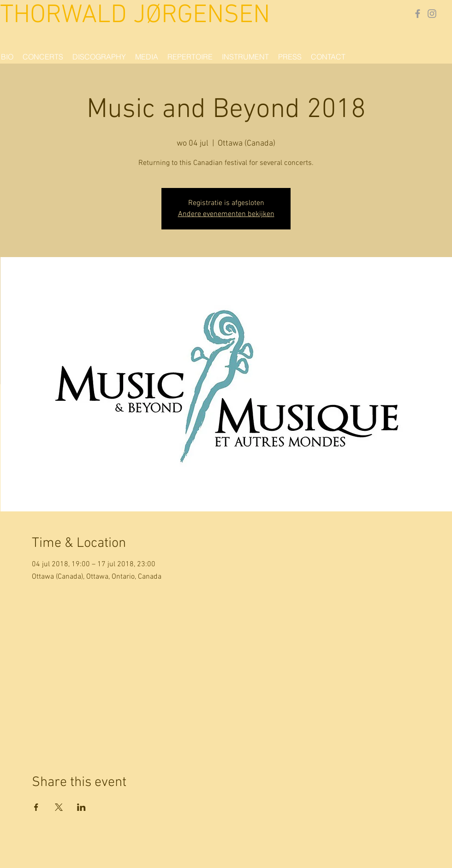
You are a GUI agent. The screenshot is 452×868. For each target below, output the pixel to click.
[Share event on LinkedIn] (81, 807)
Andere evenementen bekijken (226, 214)
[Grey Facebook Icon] (418, 14)
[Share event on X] (59, 807)
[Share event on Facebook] (36, 807)
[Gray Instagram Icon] (432, 14)
